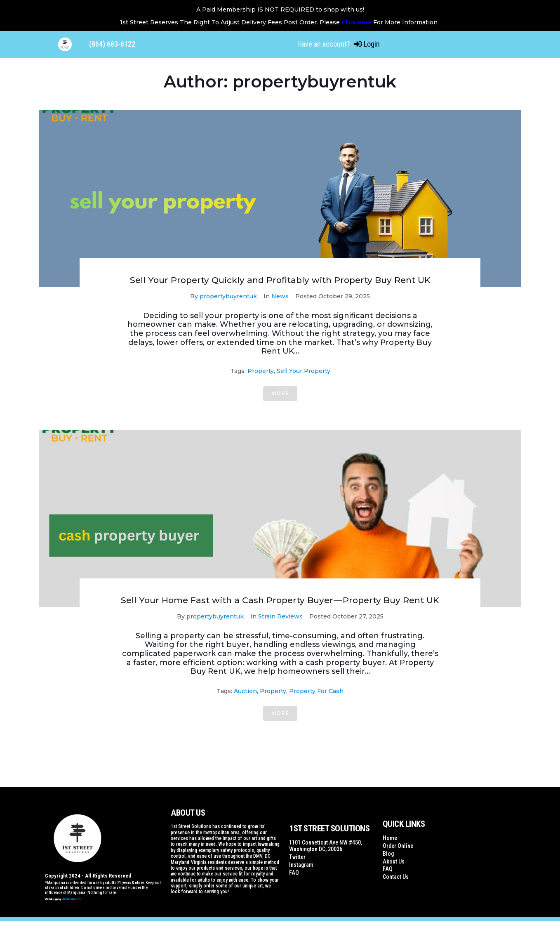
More (280, 393)
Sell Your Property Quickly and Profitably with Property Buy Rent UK (280, 280)
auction (245, 702)
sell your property (304, 371)
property (261, 371)
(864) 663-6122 (112, 44)
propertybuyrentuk (228, 296)
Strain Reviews (280, 627)
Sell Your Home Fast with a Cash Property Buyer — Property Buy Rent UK (280, 605)
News (280, 296)
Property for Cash (316, 702)
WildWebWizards (72, 910)
